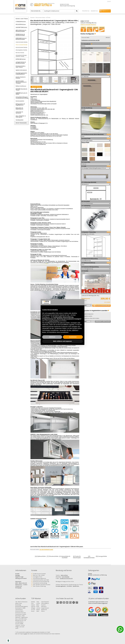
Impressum (18, 581)
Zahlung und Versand (21, 578)
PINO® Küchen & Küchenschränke (20, 35)
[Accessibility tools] (8, 641)
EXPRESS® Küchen (21, 59)
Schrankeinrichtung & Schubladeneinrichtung (22, 97)
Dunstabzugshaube (61, 586)
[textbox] (59, 11)
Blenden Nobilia (20, 53)
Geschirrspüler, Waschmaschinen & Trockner (21, 82)
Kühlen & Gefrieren (21, 86)
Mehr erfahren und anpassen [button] (62, 341)
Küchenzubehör (20, 101)
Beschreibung (36, 87)
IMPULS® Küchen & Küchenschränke (21, 31)
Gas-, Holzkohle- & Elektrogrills (21, 116)
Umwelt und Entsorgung (19, 587)
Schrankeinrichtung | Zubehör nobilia (21, 56)
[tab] (21, 18)
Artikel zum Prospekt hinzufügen (88, 25)
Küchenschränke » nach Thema (21, 67)
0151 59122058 (65, 577)
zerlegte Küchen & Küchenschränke (21, 63)
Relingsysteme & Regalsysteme (20, 104)
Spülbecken (76, 586)
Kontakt (109, 1)
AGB (16, 583)
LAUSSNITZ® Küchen (21, 27)
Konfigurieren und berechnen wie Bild (90, 40)
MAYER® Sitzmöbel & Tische (21, 89)
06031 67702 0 (64, 575)
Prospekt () (86, 11)
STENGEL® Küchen (21, 21)
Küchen (20, 7)
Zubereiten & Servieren (19, 112)
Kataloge (18, 575)
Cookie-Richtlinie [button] (54, 321)
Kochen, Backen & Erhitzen (21, 78)
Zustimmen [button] (73, 337)
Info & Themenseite (21, 123)
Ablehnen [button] (52, 337)
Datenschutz (19, 585)
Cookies (25, 585)
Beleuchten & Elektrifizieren (19, 108)
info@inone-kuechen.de (66, 578)
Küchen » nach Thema (22, 19)
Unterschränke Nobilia (22, 42)
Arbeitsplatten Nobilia (21, 50)
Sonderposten (20, 120)
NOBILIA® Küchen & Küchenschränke (21, 39)
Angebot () (94, 11)
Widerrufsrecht (23, 583)
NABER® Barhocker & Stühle (21, 93)
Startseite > (33, 18)
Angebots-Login (19, 577)
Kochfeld (69, 586)
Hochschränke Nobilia (21, 47)
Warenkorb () (106, 11)
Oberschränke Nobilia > (41, 18)
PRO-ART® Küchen (21, 24)
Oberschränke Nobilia (21, 45)
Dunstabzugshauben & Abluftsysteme (21, 74)
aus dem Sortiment (46, 550)
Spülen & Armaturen (21, 70)
